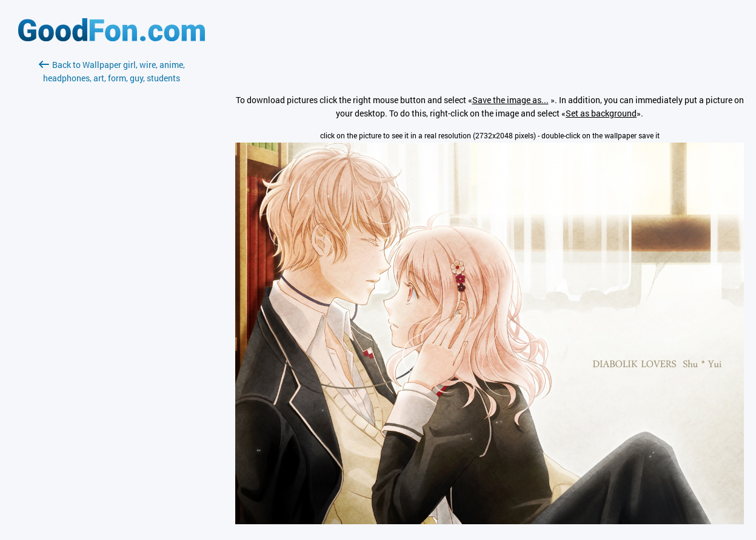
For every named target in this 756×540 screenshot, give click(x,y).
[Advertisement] (112, 229)
